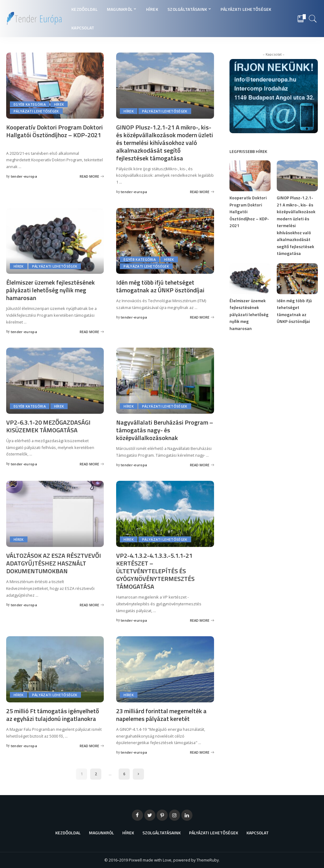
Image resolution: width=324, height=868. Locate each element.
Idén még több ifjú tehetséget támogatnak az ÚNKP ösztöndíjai (160, 286)
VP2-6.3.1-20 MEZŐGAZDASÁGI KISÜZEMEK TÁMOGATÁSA (48, 426)
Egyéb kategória (30, 104)
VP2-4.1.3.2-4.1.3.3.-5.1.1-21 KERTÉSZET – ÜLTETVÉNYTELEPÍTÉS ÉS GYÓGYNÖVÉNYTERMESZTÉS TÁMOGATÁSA (155, 571)
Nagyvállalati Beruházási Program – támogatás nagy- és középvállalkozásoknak (165, 430)
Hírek (59, 104)
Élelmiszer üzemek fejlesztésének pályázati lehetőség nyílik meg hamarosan (50, 290)
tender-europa (24, 176)
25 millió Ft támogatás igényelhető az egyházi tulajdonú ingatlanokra (53, 715)
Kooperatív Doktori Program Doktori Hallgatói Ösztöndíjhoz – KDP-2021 (55, 131)
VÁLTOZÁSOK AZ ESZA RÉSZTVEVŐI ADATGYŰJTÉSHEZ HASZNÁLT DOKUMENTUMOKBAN (54, 563)
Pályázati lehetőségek (36, 111)
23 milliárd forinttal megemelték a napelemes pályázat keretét (161, 715)
